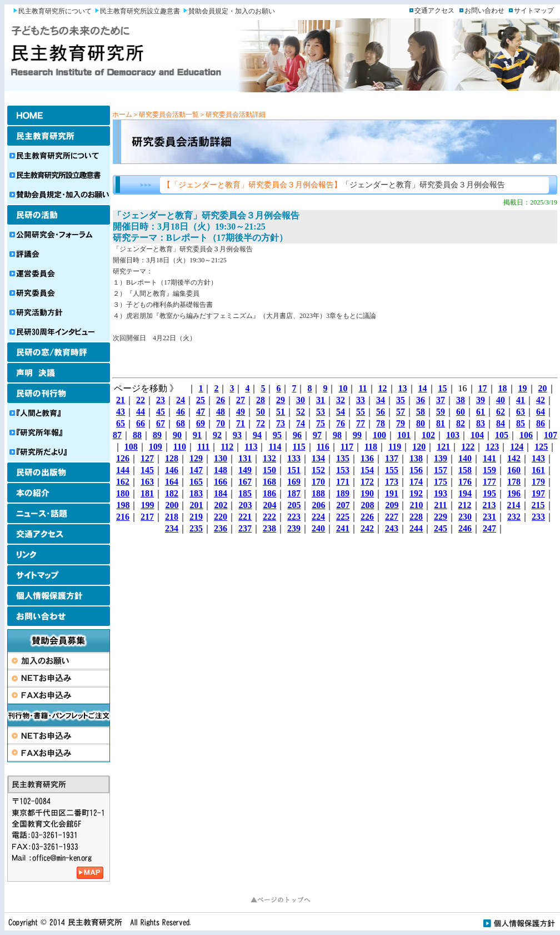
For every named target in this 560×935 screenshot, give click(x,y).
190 (367, 493)
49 (241, 412)
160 (514, 470)
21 (121, 400)
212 (465, 505)
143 (538, 458)
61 (481, 412)
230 (465, 517)
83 (481, 423)
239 (294, 528)
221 (245, 517)
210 (416, 505)
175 (441, 482)
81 (441, 423)
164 (172, 482)
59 (441, 412)
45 (161, 412)
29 (281, 400)
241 (343, 528)
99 (357, 435)
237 (245, 528)
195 (489, 493)
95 (277, 435)
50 (261, 412)
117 (347, 447)
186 (269, 493)
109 (156, 447)
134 (318, 458)
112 (227, 447)
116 (323, 447)
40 (501, 400)
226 (367, 517)
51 (281, 412)
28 (261, 400)
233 (538, 517)
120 (419, 447)
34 (381, 400)
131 (245, 458)
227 (392, 517)
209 (392, 505)
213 (489, 505)
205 (294, 505)
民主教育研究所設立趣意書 (140, 11)
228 (416, 517)
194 (465, 493)
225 (343, 517)
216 (123, 517)
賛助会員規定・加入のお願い (232, 11)
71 (241, 423)
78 (381, 423)
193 (441, 493)
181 (147, 493)
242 (367, 528)
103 (453, 435)
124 (517, 447)
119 (395, 447)
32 (341, 400)
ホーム (122, 115)
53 (321, 412)
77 (361, 423)
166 (221, 482)
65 (121, 423)
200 (172, 505)
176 (465, 482)
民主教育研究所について (55, 11)
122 (468, 447)
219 (196, 517)
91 (197, 435)
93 (237, 435)
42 (541, 400)
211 (440, 505)
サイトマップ (534, 11)
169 (294, 482)
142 (514, 458)
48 (221, 412)
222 (269, 517)
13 (403, 388)
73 (281, 423)
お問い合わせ (484, 11)
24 (181, 400)
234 (172, 528)
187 (294, 493)
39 (481, 400)
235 (196, 528)
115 (299, 447)
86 (541, 423)
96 (297, 435)
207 (343, 505)
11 (362, 388)
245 (441, 528)
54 (341, 412)
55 (361, 412)
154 (367, 470)
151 (294, 470)
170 (318, 482)
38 (461, 400)
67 (161, 423)
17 (483, 388)
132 (269, 458)
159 (489, 470)
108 (131, 447)
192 (416, 493)
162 (123, 482)
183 (196, 493)
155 (392, 470)
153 (343, 470)
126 (123, 458)
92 (217, 435)
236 (221, 528)
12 (383, 388)
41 (521, 400)
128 (172, 458)
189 (343, 493)
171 (343, 482)
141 (489, 458)
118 (371, 447)
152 (318, 470)
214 (514, 505)
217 (147, 517)
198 (123, 505)
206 (318, 505)
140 (465, 458)
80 (421, 423)
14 (423, 388)
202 (221, 505)
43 (121, 412)
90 (177, 435)
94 (257, 435)
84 (501, 423)
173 (392, 482)
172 (367, 482)
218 (172, 517)
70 (221, 423)
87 (117, 435)
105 (502, 435)
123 (492, 447)
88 (137, 435)
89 (157, 435)
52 (301, 412)
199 (147, 505)
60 (461, 412)
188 (318, 493)
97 (317, 435)
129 (196, 458)
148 (221, 470)
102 (428, 435)
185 (245, 493)
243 (392, 528)
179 (538, 482)
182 (172, 493)
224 (318, 517)
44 (141, 412)
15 (443, 388)
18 (503, 388)
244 (416, 528)
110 (180, 447)
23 (161, 400)
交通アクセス (434, 11)
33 (361, 400)
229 (441, 517)
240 (318, 528)
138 (416, 458)
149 (245, 470)
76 (341, 423)
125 (541, 447)
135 (343, 458)
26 (221, 400)
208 (367, 505)
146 (172, 470)
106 (526, 435)
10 (343, 388)
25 (201, 400)
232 (514, 517)
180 (123, 493)
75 (321, 423)
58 (421, 412)
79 (401, 423)
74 (301, 423)
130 (221, 458)
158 (465, 470)
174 (416, 482)
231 (489, 517)
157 (441, 470)
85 (521, 423)
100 (379, 435)
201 (196, 505)
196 (514, 493)
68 (181, 423)
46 (181, 412)
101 (404, 435)
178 (514, 482)
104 (477, 435)
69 (201, 423)
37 (441, 400)
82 (461, 423)
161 (538, 470)
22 (141, 400)
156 (416, 470)
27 (241, 400)
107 (551, 435)
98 (337, 435)
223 (294, 517)
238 (269, 528)
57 (401, 412)
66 (141, 423)
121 (443, 447)
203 (245, 505)
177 (489, 482)
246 (465, 528)
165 (196, 482)
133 (294, 458)
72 (261, 423)
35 (401, 400)
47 (201, 412)
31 (321, 400)
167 (245, 482)
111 (203, 447)
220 (221, 517)
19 (523, 388)
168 (269, 482)
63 (521, 412)
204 (269, 505)
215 (538, 505)
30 (301, 400)
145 (147, 470)
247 (489, 528)
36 (421, 400)
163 (147, 482)
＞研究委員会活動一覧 (166, 115)
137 (392, 458)
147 (196, 470)
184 (221, 493)
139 (441, 458)
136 (367, 458)
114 (275, 447)
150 (269, 470)
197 (538, 493)
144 (123, 470)
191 (392, 493)
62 (501, 412)
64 (541, 412)
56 (381, 412)
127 (147, 458)
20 (543, 388)
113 (251, 447)
